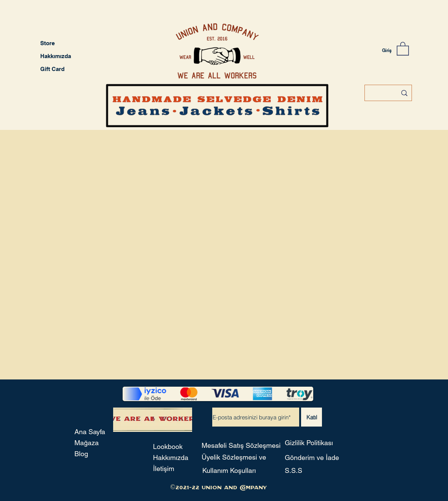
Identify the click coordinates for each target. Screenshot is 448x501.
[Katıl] (312, 417)
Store (47, 43)
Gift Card (52, 69)
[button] (403, 48)
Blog (81, 454)
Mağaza (87, 443)
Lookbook (168, 446)
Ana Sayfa (90, 432)
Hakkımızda (56, 56)
